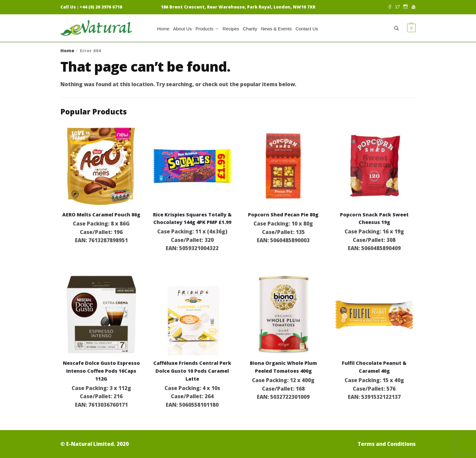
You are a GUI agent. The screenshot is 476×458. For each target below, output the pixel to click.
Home (67, 50)
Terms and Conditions (387, 444)
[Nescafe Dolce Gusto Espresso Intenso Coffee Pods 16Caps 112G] (101, 315)
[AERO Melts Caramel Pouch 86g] (101, 166)
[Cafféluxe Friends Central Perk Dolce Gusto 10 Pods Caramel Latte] (192, 315)
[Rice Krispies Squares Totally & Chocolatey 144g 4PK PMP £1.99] (192, 166)
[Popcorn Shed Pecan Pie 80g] (283, 166)
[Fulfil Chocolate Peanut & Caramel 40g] (374, 315)
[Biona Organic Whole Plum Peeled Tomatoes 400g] (283, 315)
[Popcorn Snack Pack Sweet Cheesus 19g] (374, 166)
